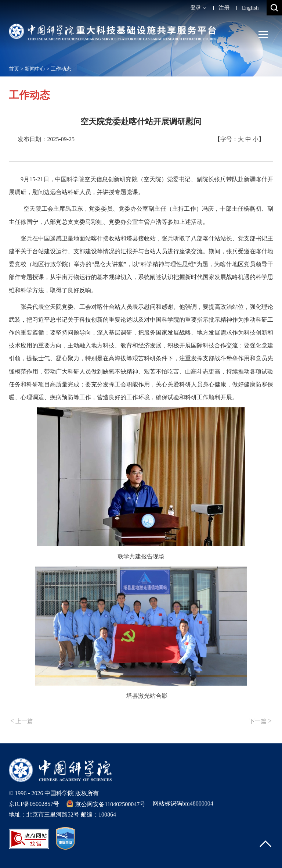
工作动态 (61, 69)
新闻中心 (35, 69)
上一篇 (22, 721)
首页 (14, 69)
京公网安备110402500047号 (106, 804)
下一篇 (260, 721)
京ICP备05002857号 (34, 804)
